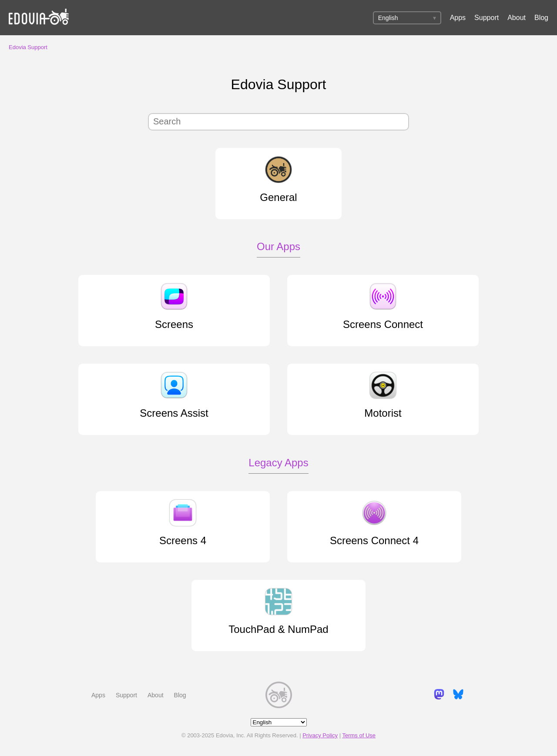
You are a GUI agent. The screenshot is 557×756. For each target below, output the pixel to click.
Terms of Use (359, 735)
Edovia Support (28, 47)
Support (487, 18)
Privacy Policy (320, 735)
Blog (541, 18)
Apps (458, 18)
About (517, 18)
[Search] (278, 122)
